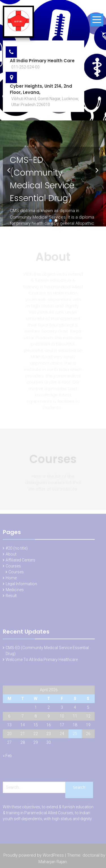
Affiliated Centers (20, 561)
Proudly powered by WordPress (34, 856)
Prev (7, 169)
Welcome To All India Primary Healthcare (42, 660)
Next (96, 169)
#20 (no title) (17, 549)
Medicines (15, 591)
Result (11, 597)
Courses (13, 567)
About (11, 555)
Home (11, 579)
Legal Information (21, 585)
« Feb (7, 757)
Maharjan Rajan (53, 862)
